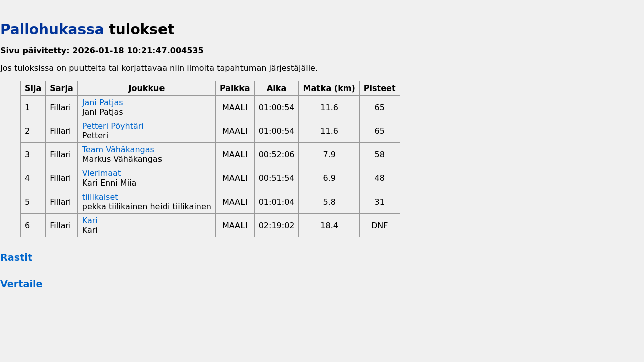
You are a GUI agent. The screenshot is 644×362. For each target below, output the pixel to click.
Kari (90, 220)
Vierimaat (101, 173)
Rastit (16, 258)
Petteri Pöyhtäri (113, 126)
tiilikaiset (100, 197)
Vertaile (21, 284)
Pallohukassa (52, 29)
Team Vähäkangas (118, 150)
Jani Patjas (103, 102)
